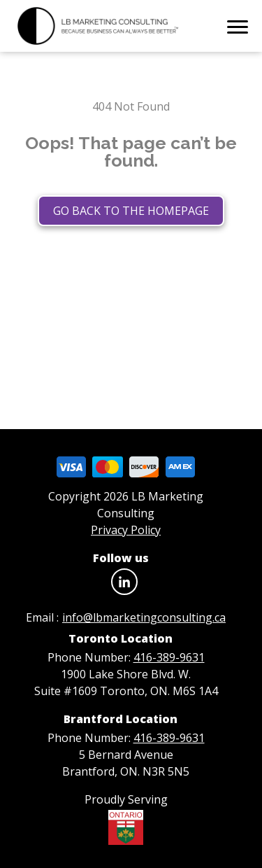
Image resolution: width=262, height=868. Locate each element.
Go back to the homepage (131, 211)
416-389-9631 (169, 657)
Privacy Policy (126, 530)
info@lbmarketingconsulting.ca (144, 617)
